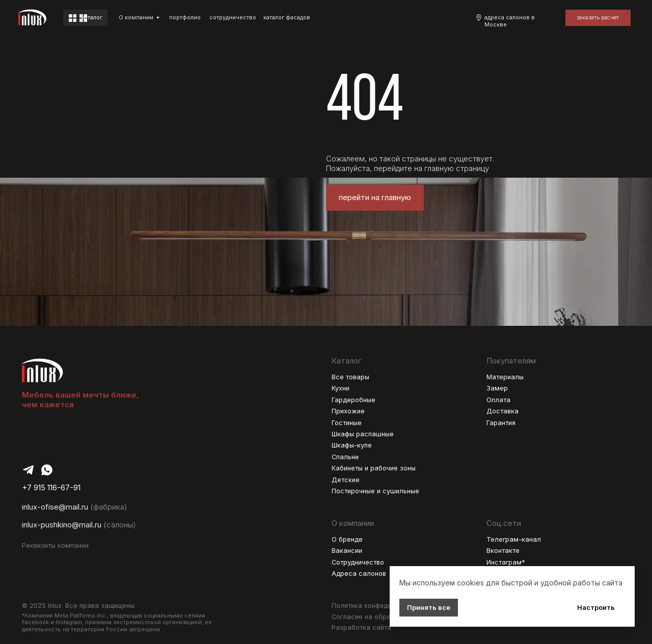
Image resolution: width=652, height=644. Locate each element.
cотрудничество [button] (233, 18)
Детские (346, 480)
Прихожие (348, 411)
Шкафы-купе (352, 445)
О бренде (347, 539)
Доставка (502, 411)
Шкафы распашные (363, 434)
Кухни (341, 388)
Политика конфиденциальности (382, 606)
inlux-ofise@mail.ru (55, 507)
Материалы (505, 377)
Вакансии (347, 551)
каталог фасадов (287, 18)
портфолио (185, 18)
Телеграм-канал (514, 539)
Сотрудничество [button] (358, 562)
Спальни (345, 457)
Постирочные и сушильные (375, 491)
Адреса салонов (359, 573)
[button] (598, 18)
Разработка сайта (361, 627)
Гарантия (501, 423)
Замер (497, 388)
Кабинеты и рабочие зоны (374, 468)
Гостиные (347, 423)
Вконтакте (503, 551)
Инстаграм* (506, 562)
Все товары (350, 377)
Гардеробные (354, 400)
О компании (136, 18)
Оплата (498, 400)
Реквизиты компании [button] (55, 545)
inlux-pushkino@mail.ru (62, 525)
